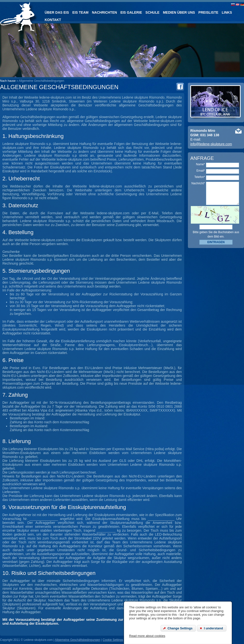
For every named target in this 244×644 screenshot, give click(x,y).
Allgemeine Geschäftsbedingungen (78, 640)
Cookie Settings (113, 640)
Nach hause (8, 81)
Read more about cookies (147, 636)
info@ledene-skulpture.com (211, 144)
